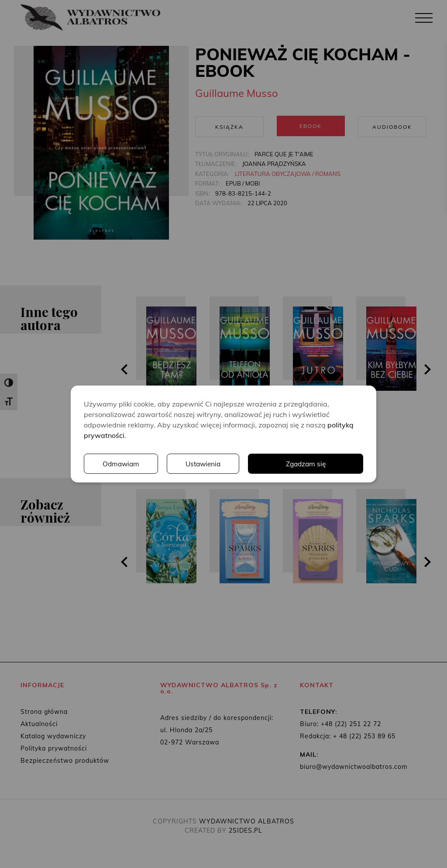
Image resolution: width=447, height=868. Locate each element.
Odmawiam (121, 464)
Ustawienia (204, 464)
